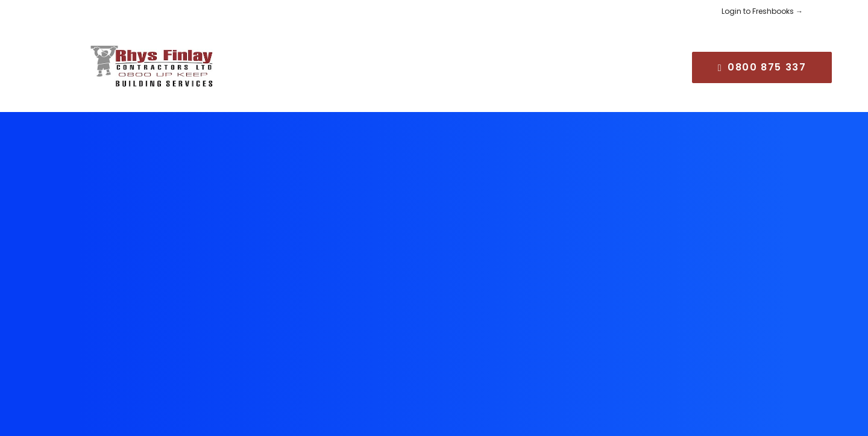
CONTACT (607, 62)
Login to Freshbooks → (762, 11)
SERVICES (382, 62)
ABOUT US (310, 62)
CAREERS (536, 62)
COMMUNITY (460, 62)
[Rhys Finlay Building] (136, 63)
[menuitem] (248, 63)
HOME (248, 62)
